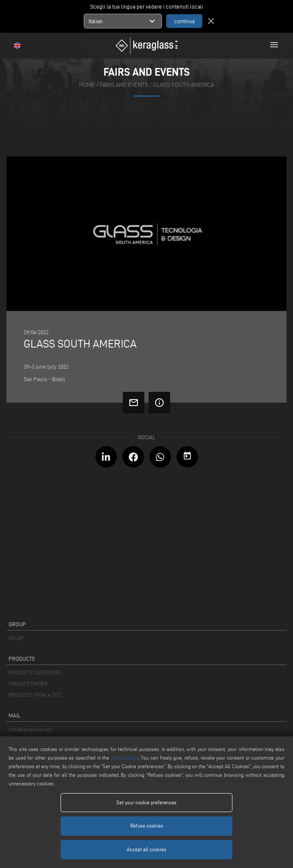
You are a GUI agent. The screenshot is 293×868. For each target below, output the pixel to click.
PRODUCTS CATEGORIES (35, 673)
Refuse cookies (147, 826)
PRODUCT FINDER (28, 684)
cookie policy (125, 758)
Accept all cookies (146, 849)
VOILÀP (16, 638)
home (87, 85)
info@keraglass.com (31, 729)
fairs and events (124, 85)
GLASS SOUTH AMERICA (184, 85)
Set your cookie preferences (146, 802)
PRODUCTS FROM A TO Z (35, 695)
